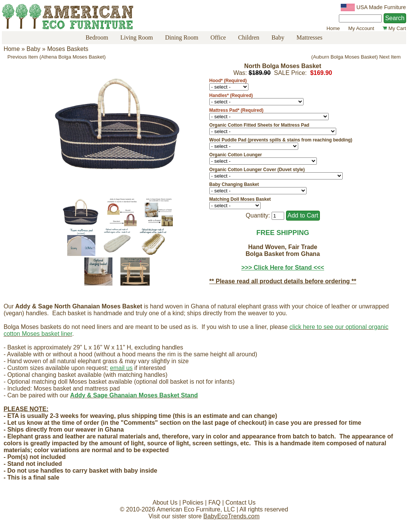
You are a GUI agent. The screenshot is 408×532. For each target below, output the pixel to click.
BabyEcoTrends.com (231, 516)
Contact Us (240, 503)
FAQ (214, 503)
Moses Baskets (68, 49)
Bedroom (97, 37)
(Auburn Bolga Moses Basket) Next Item (356, 57)
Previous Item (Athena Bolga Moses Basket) (56, 57)
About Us (165, 503)
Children (249, 37)
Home (333, 28)
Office (218, 37)
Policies (193, 503)
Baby (278, 37)
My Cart (394, 28)
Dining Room (182, 37)
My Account (361, 28)
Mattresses (309, 37)
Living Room (137, 37)
